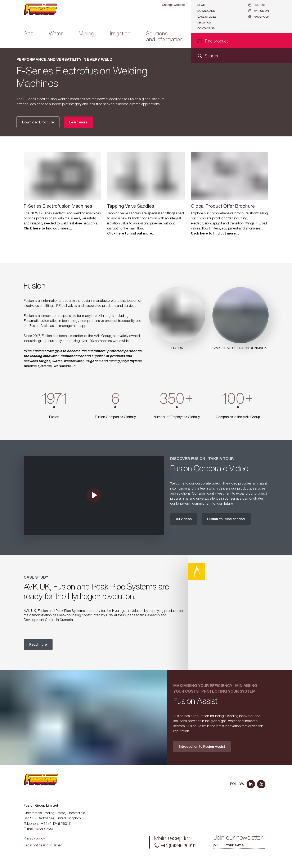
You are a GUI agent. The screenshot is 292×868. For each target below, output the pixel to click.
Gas (28, 34)
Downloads (206, 11)
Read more (38, 644)
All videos (184, 519)
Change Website (173, 5)
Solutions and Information (164, 37)
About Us (204, 23)
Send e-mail (44, 829)
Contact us (206, 28)
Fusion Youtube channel (226, 519)
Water (56, 34)
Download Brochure (38, 122)
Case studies (207, 17)
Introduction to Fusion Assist (202, 746)
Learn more (78, 122)
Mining (87, 34)
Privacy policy (34, 838)
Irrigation (120, 34)
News (201, 5)
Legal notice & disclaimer (43, 845)
